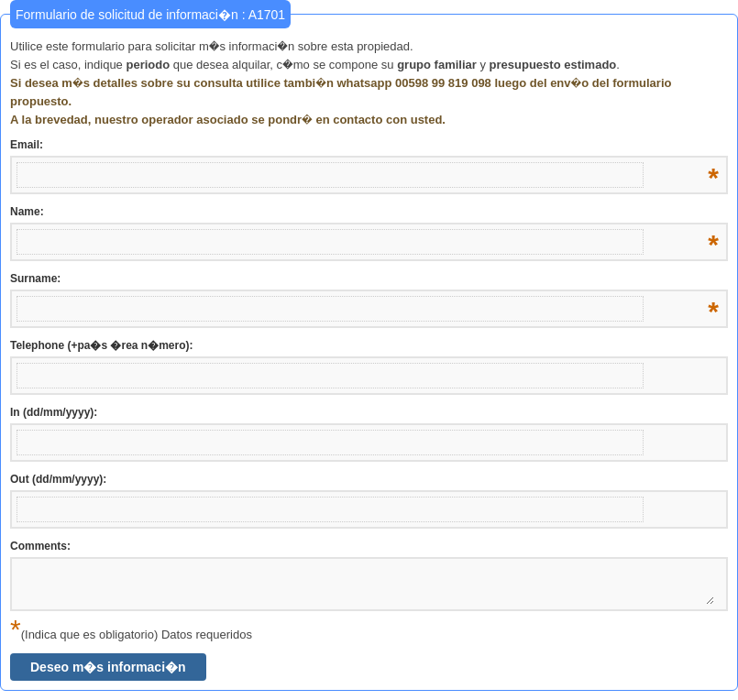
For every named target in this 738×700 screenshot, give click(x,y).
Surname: (364, 279)
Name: (364, 213)
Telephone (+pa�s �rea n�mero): (101, 345)
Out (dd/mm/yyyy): (58, 479)
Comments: (40, 546)
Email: (364, 146)
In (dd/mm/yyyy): (54, 412)
